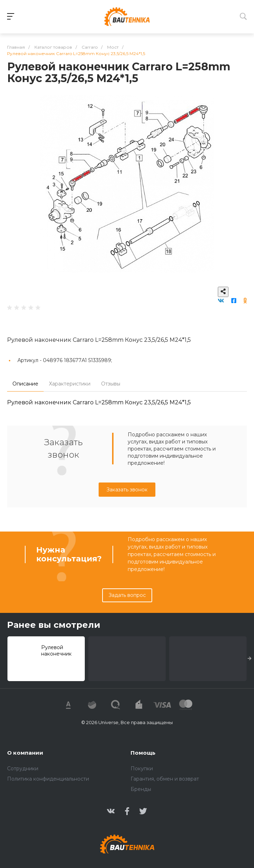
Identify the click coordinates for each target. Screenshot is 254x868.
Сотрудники (23, 769)
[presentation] (250, 659)
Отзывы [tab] (111, 384)
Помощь (143, 753)
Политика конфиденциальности (48, 779)
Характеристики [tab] (70, 384)
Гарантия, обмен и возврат (165, 779)
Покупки (142, 769)
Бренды (141, 789)
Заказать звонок (127, 490)
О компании (25, 753)
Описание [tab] (25, 384)
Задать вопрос (127, 595)
